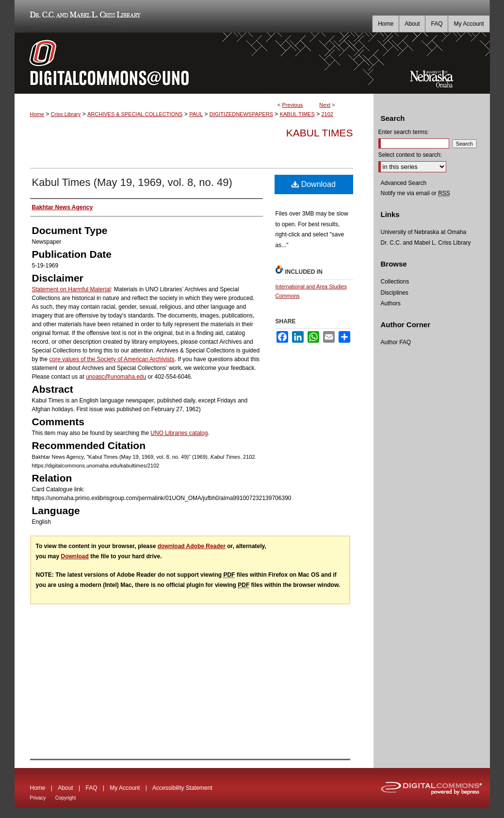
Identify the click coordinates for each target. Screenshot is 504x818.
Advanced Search (404, 183)
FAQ (91, 788)
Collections (395, 282)
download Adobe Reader (192, 546)
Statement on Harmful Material (72, 289)
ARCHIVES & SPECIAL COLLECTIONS (135, 114)
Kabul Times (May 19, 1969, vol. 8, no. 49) (132, 182)
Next (325, 105)
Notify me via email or (415, 193)
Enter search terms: (404, 132)
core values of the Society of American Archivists (112, 359)
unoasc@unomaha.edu (116, 377)
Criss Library (66, 114)
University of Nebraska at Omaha (424, 232)
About (65, 788)
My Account (125, 788)
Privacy (38, 798)
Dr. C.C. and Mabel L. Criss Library (84, 16)
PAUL (196, 114)
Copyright (66, 798)
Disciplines (395, 293)
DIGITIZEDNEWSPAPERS (241, 114)
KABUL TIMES (297, 114)
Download (314, 184)
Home (37, 114)
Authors (391, 303)
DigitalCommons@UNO (194, 63)
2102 (327, 114)
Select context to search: (410, 155)
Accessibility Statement (182, 788)
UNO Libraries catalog (179, 433)
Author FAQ (396, 342)
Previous (293, 105)
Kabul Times (320, 133)
